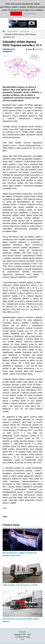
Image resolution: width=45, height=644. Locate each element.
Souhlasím (16, 14)
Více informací (30, 14)
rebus (29, 49)
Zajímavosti (25, 31)
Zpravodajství (13, 31)
